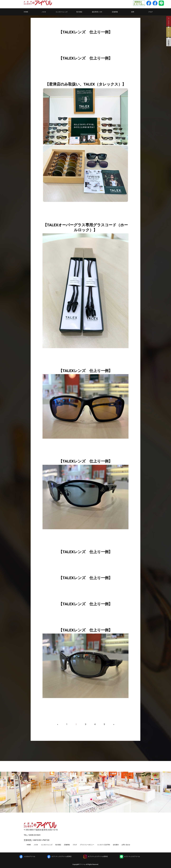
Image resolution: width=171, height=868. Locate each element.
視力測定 (79, 12)
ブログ (150, 12)
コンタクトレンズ (62, 12)
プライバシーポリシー (87, 845)
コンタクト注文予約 (104, 845)
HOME (26, 12)
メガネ (44, 12)
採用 (133, 12)
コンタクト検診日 (169, 21)
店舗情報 (115, 12)
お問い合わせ (169, 42)
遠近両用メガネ (97, 12)
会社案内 (116, 845)
